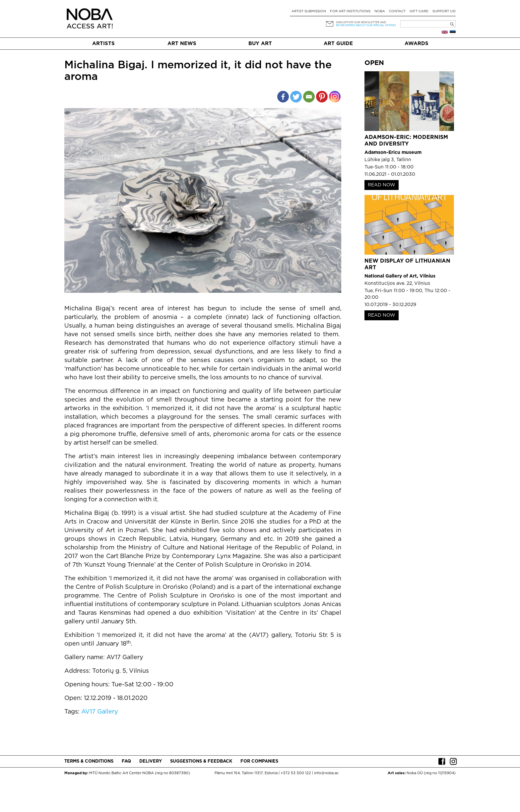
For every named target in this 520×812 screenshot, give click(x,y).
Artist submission (309, 11)
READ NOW (382, 185)
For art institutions (350, 11)
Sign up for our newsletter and (361, 22)
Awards (417, 44)
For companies (259, 761)
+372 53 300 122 (296, 773)
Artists (103, 44)
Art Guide (338, 44)
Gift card (419, 11)
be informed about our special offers (366, 25)
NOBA (380, 11)
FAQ (126, 761)
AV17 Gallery (100, 712)
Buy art (260, 44)
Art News (182, 44)
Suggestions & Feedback (201, 761)
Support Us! (444, 11)
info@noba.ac (326, 773)
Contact (397, 11)
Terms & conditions (89, 761)
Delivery (151, 761)
